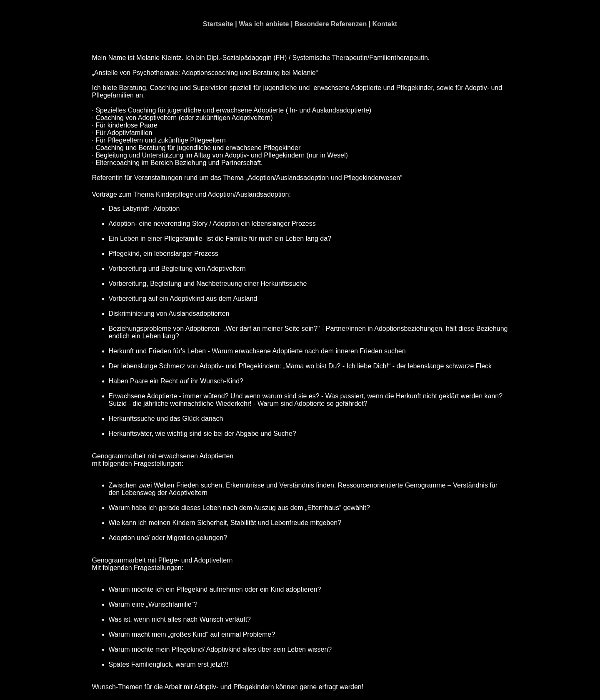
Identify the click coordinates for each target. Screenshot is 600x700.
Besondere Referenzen (331, 24)
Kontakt (385, 24)
